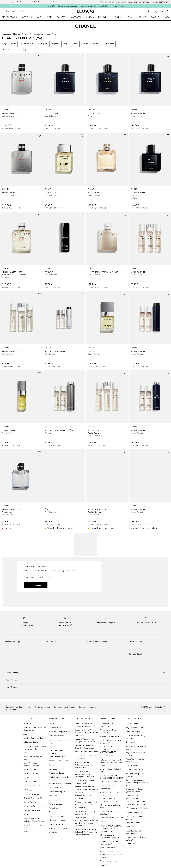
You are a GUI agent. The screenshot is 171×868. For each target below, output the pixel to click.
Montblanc (28, 724)
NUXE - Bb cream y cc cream (33, 758)
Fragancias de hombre (41, 34)
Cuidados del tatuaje (135, 770)
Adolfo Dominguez (31, 802)
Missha (26, 814)
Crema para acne (56, 788)
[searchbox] (25, 11)
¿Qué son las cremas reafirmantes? (109, 843)
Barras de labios (56, 824)
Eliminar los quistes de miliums (135, 818)
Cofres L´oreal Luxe (57, 728)
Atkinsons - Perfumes (32, 742)
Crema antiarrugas (57, 757)
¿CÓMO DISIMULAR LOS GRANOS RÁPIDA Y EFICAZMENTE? (111, 829)
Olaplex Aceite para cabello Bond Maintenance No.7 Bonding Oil (86, 805)
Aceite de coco (107, 756)
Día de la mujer (132, 724)
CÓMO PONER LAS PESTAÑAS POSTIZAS (109, 800)
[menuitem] (12, 17)
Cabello (155, 17)
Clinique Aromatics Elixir (34, 798)
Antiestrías (53, 808)
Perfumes (103, 17)
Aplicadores (54, 765)
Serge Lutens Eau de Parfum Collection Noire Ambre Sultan (85, 765)
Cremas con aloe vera (109, 736)
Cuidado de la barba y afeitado (135, 737)
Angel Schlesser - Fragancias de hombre (33, 764)
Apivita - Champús (31, 770)
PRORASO (28, 778)
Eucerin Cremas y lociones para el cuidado (35, 748)
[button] (86, 672)
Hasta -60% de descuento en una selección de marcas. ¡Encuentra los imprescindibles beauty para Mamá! (86, 6)
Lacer (26, 831)
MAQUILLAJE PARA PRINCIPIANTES (134, 832)
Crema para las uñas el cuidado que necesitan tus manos (111, 855)
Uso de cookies (13, 710)
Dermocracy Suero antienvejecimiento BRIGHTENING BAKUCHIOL (86, 774)
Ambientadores (56, 804)
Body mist (53, 800)
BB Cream (28, 790)
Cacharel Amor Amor (32, 810)
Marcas (90, 17)
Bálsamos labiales (57, 736)
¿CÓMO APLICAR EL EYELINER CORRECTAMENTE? (109, 749)
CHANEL (17, 34)
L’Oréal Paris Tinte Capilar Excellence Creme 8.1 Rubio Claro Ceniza (86, 733)
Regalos (147, 2)
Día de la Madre (45, 17)
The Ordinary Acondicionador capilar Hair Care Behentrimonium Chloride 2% (86, 822)
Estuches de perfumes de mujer (60, 741)
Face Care (53, 833)
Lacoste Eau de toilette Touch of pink (84, 782)
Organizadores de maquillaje (57, 752)
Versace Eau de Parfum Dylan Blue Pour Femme (84, 747)
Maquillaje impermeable (59, 828)
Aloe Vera (104, 865)
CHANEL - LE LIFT (31, 774)
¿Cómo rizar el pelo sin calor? (110, 806)
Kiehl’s (26, 753)
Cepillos (52, 724)
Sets (51, 746)
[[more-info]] (14, 50)
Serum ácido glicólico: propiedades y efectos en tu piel (137, 783)
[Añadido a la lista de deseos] (40, 56)
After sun (53, 796)
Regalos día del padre (135, 728)
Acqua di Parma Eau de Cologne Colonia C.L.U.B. (85, 740)
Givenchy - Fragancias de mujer (34, 826)
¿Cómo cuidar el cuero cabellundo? (110, 813)
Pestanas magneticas (135, 812)
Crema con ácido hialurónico (107, 725)
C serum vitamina (56, 816)
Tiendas (137, 2)
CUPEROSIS (131, 844)
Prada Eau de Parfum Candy (86, 752)
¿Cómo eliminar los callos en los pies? (111, 742)
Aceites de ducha (56, 773)
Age (25, 734)
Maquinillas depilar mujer (60, 732)
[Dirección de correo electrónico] (59, 577)
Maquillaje (118, 17)
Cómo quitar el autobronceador (133, 797)
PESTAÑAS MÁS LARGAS (111, 782)
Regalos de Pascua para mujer (136, 748)
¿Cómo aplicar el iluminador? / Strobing (109, 836)
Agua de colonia (133, 823)
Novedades (76, 17)
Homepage (7, 34)
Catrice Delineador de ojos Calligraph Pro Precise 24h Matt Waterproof (86, 832)
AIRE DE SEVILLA (30, 782)
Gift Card (27, 17)
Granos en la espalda (109, 861)
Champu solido (132, 765)
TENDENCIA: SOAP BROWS (112, 818)
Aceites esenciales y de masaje (59, 779)
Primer (52, 812)
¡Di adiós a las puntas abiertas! (135, 775)
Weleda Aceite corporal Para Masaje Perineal (85, 725)
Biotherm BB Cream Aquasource (83, 797)
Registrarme (36, 585)
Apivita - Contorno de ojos (35, 738)
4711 (26, 835)
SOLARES (61, 17)
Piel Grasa (130, 827)
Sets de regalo (10, 17)
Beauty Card (126, 2)
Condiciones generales (89, 707)
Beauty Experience (161, 2)
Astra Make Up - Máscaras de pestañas (35, 729)
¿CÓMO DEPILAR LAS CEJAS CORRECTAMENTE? (111, 777)
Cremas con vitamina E (110, 848)
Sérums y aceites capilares (60, 784)
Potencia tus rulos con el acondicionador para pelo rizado (111, 763)
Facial (131, 17)
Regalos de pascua (134, 742)
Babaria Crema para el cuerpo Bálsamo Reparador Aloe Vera (86, 789)
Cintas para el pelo (57, 792)
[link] (21, 92)
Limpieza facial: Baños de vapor (111, 770)
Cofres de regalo (133, 732)
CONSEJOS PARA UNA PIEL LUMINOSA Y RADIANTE (137, 803)
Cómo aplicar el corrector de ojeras (111, 794)
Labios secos (106, 822)
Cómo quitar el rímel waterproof (109, 731)
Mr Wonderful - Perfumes (34, 806)
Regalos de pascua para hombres (136, 754)
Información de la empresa (38, 707)
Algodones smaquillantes (60, 761)
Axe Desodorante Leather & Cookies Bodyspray (86, 813)
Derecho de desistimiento (64, 707)
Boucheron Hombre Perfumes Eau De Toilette (34, 820)
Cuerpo (143, 17)
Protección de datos (15, 707)
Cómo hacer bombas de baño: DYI (136, 839)
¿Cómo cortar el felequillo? (137, 808)
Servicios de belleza (109, 2)
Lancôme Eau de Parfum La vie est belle (86, 757)
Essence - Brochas (31, 794)
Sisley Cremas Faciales (33, 786)
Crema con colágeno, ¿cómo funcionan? (135, 790)
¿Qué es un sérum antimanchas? (108, 787)
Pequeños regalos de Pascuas (135, 760)
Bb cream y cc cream (58, 820)
